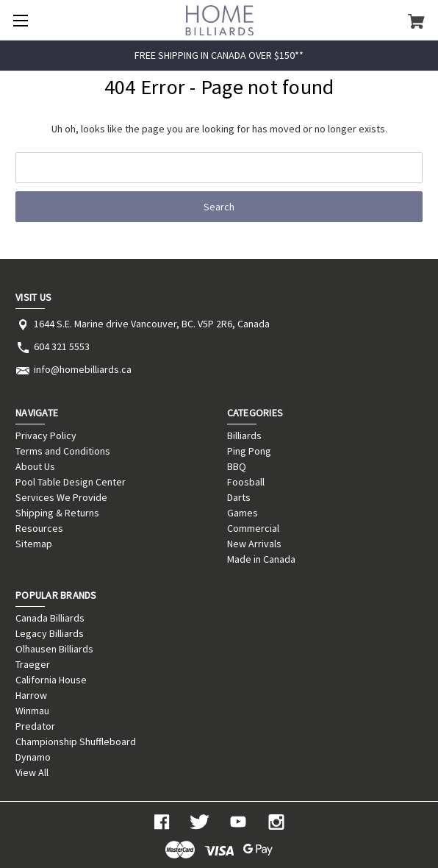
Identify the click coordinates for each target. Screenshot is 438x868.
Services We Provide (61, 497)
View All (32, 772)
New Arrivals (254, 544)
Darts (239, 497)
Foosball (246, 482)
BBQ (237, 466)
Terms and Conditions (63, 451)
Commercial (253, 528)
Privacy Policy (46, 435)
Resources (39, 528)
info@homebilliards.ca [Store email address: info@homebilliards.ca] (83, 369)
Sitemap (34, 544)
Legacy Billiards (50, 633)
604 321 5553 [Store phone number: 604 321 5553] (62, 346)
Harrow (31, 695)
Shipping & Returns (57, 513)
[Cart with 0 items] (416, 21)
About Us (35, 466)
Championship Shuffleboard (76, 741)
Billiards (244, 435)
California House (51, 680)
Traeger (33, 664)
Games (243, 513)
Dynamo (33, 757)
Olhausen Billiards (54, 649)
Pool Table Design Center (71, 482)
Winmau (32, 711)
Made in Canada (261, 559)
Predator (35, 726)
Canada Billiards (50, 618)
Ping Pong (249, 451)
